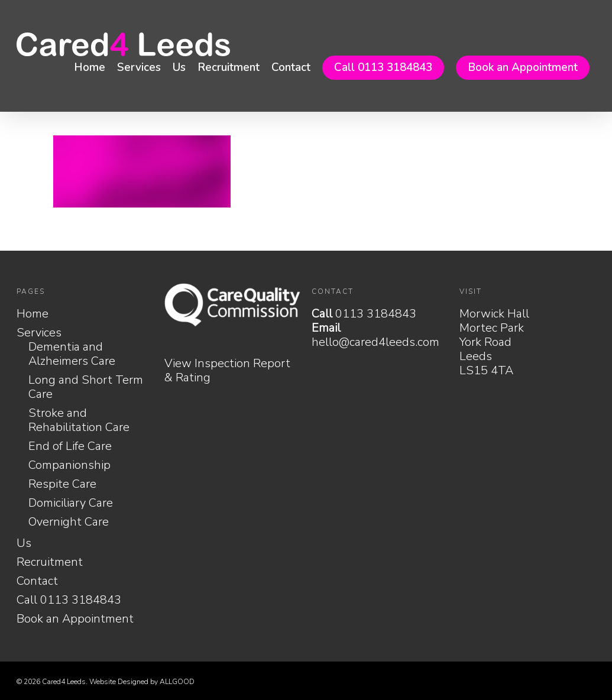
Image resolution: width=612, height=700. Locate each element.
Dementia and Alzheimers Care (72, 354)
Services (139, 67)
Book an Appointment (523, 67)
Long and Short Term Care (86, 387)
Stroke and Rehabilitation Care (79, 420)
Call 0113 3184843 (383, 67)
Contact (291, 67)
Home (90, 67)
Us (179, 67)
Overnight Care (69, 522)
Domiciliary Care (71, 503)
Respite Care (62, 484)
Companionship (69, 465)
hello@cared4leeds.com (375, 342)
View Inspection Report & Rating (227, 370)
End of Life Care (70, 446)
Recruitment (229, 67)
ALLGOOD (177, 682)
